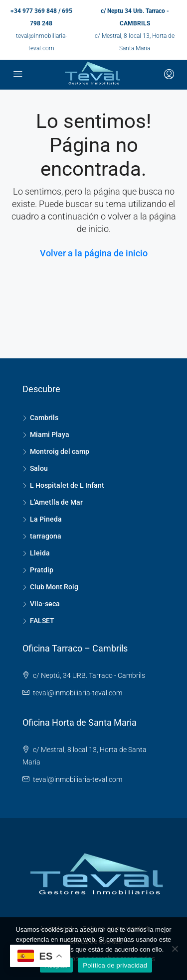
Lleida (40, 553)
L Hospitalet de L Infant (67, 485)
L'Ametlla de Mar (56, 502)
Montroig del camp (60, 451)
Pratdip (42, 570)
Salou (39, 468)
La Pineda (46, 519)
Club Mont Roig (54, 587)
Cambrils (44, 418)
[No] (175, 949)
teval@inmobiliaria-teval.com (78, 693)
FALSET (42, 621)
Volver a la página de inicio (94, 253)
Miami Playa (50, 435)
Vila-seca (45, 604)
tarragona (46, 536)
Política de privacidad (115, 965)
